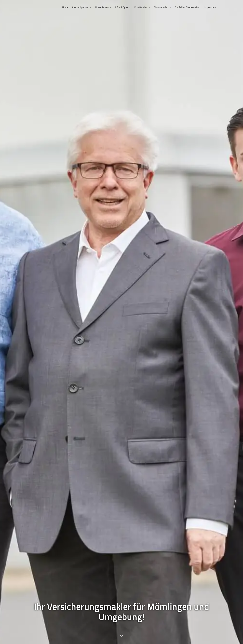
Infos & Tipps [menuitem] (122, 7)
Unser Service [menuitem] (102, 7)
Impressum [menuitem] (210, 7)
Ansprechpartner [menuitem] (80, 7)
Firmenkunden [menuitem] (161, 7)
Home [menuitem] (65, 7)
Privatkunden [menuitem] (141, 7)
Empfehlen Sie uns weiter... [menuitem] (188, 7)
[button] (122, 637)
